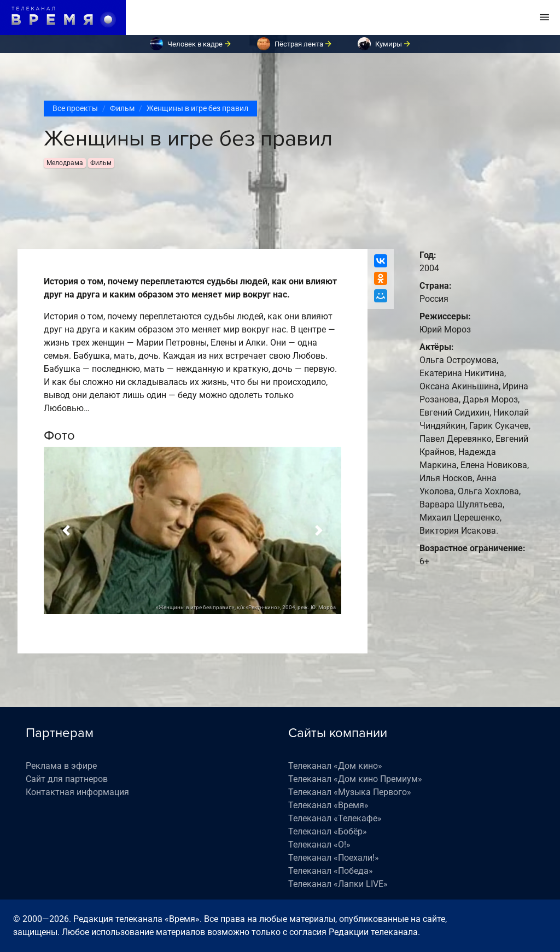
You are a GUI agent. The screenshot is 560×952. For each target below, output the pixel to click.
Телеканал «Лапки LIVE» (338, 884)
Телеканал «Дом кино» (335, 766)
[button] (66, 530)
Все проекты (75, 108)
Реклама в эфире (61, 766)
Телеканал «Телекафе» (335, 818)
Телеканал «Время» (328, 805)
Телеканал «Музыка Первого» (350, 792)
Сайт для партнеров (67, 779)
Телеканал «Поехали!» (334, 858)
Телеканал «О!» (319, 845)
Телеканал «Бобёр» (328, 831)
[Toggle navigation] (544, 17)
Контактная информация (77, 792)
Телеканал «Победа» (331, 871)
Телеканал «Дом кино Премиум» (355, 779)
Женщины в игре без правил (197, 108)
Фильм (122, 108)
